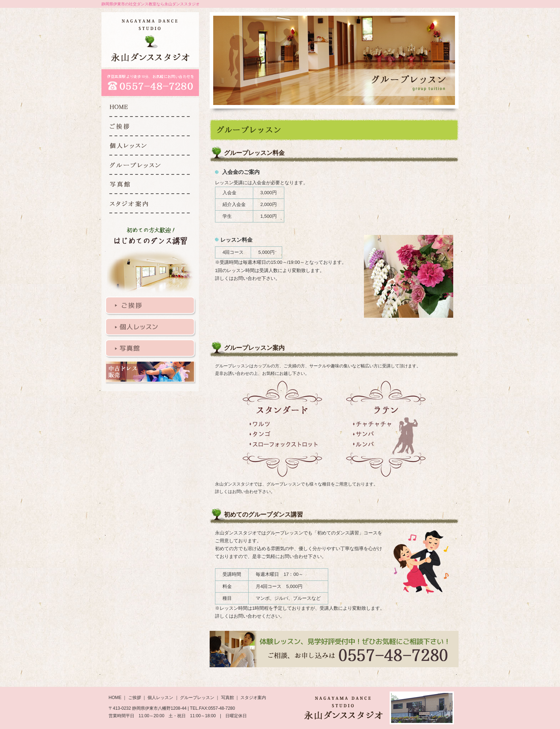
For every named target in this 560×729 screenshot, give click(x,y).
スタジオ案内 (150, 204)
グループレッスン (150, 165)
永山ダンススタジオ (150, 40)
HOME (150, 107)
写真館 (150, 185)
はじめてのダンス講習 (150, 255)
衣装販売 (150, 373)
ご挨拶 (150, 127)
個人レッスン (150, 146)
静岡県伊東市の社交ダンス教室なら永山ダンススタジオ (151, 4)
